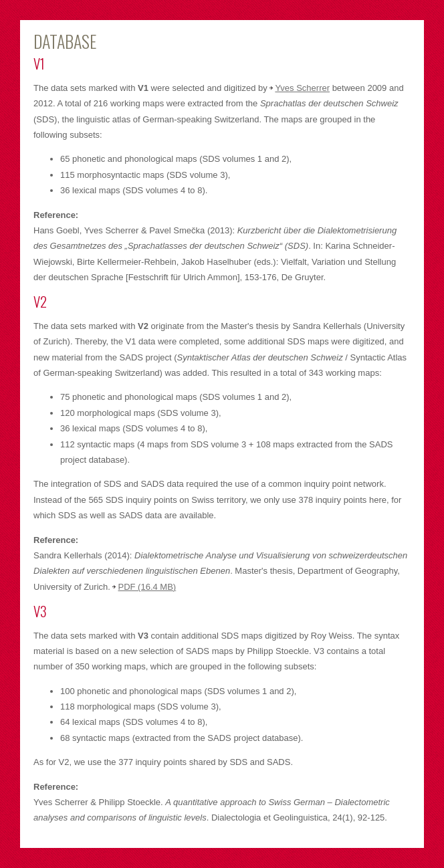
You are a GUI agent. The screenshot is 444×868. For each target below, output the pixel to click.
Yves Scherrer (302, 88)
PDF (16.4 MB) (147, 587)
